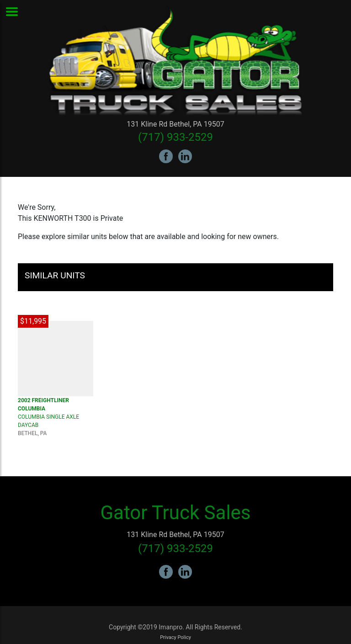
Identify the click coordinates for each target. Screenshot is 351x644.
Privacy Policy (175, 637)
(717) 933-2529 (175, 137)
